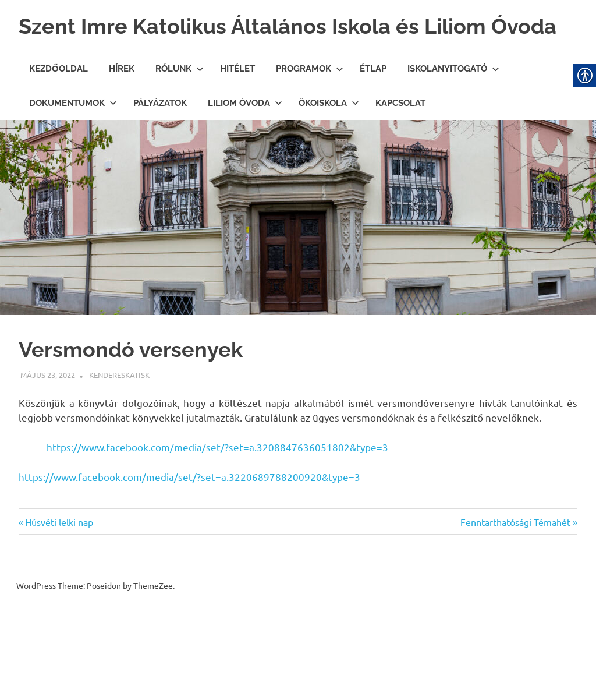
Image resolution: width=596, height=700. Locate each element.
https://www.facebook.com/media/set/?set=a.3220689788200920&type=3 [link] (189, 510)
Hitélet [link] (237, 102)
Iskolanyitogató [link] (453, 102)
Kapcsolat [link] (400, 136)
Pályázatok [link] (160, 136)
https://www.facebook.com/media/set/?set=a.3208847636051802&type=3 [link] (217, 480)
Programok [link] (310, 102)
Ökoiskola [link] (329, 136)
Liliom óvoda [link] (245, 136)
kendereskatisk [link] (119, 408)
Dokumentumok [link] (73, 136)
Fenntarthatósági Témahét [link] (515, 555)
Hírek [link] (122, 102)
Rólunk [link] (180, 102)
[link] (48, 408)
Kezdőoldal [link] (58, 102)
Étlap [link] (373, 102)
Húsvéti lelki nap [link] (59, 555)
